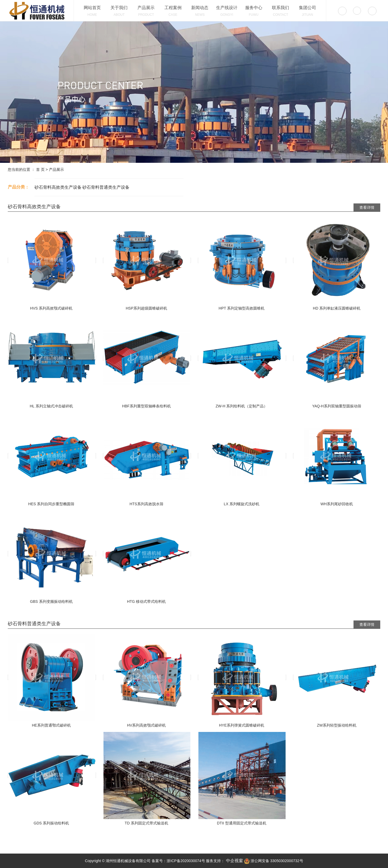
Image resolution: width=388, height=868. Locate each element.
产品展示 (56, 169)
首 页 (40, 169)
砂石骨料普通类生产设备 (106, 187)
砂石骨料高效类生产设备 (58, 187)
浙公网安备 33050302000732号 (274, 861)
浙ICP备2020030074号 (186, 861)
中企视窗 (234, 861)
